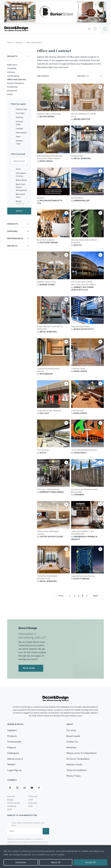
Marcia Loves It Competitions (81, 753)
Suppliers (12, 231)
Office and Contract (17, 79)
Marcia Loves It (15, 759)
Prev (61, 596)
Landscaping (13, 76)
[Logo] (44, 29)
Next (96, 596)
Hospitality (12, 68)
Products (13, 224)
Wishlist (11, 765)
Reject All (56, 862)
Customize (21, 862)
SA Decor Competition (78, 759)
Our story (71, 730)
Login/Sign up (14, 770)
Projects (12, 56)
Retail (10, 94)
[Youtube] (32, 788)
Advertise (71, 748)
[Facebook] (10, 788)
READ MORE (31, 668)
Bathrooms (12, 65)
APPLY (19, 211)
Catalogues (13, 753)
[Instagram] (25, 788)
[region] (55, 857)
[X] (17, 788)
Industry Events (74, 765)
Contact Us (72, 742)
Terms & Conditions (76, 770)
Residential (12, 87)
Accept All (90, 862)
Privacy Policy (73, 776)
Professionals (15, 238)
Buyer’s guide (73, 736)
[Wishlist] (95, 29)
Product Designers (16, 83)
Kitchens (11, 72)
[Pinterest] (39, 788)
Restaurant (12, 91)
